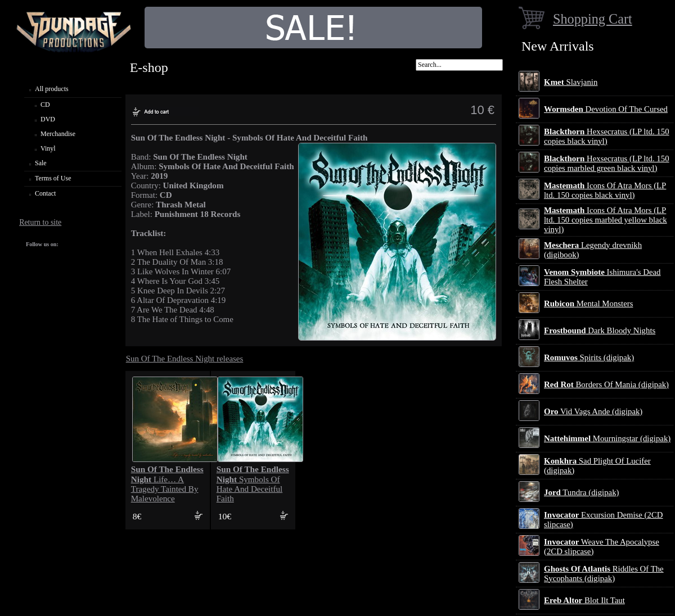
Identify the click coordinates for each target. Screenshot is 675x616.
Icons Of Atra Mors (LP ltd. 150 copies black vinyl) (605, 190)
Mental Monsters (588, 304)
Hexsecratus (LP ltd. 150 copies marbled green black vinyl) (607, 163)
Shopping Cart (593, 19)
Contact (45, 193)
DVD (48, 119)
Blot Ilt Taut (584, 600)
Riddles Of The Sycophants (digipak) (604, 574)
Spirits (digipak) (589, 357)
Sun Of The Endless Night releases (185, 359)
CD (45, 105)
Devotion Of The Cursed (606, 109)
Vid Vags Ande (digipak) (593, 411)
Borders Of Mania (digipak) (606, 384)
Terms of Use (53, 178)
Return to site (40, 222)
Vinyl (48, 148)
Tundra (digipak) (582, 492)
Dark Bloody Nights (600, 330)
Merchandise (58, 134)
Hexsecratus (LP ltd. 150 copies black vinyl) (607, 136)
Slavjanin (571, 82)
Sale (41, 163)
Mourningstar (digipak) (607, 438)
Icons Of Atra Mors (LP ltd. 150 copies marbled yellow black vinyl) (606, 220)
